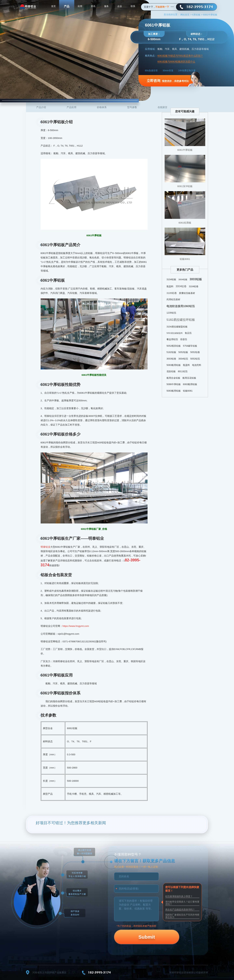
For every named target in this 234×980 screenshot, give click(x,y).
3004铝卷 (181, 286)
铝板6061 (185, 259)
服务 (106, 7)
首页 (53, 7)
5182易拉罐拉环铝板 (181, 320)
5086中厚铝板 (174, 384)
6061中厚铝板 (185, 150)
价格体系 (102, 107)
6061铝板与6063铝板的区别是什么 (176, 62)
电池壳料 (197, 365)
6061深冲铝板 (185, 186)
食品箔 (188, 333)
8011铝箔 (183, 371)
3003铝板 (196, 279)
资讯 (93, 7)
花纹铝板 (171, 371)
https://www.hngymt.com (76, 626)
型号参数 (132, 107)
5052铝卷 (195, 352)
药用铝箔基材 (173, 299)
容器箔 (184, 339)
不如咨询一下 (162, 7)
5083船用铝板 (174, 365)
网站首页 (186, 15)
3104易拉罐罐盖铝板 (177, 327)
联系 (133, 7)
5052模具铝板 (174, 346)
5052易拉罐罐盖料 (175, 333)
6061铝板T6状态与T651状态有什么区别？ (180, 56)
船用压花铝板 (189, 378)
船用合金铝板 (173, 378)
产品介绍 (41, 107)
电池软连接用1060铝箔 (181, 306)
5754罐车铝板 (190, 346)
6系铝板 (197, 15)
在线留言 (162, 107)
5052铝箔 (195, 359)
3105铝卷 (172, 293)
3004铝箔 (183, 359)
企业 (120, 7)
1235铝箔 (171, 313)
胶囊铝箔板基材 (187, 293)
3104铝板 (171, 279)
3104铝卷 (194, 286)
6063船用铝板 (190, 384)
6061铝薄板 (185, 223)
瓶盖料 (170, 286)
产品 (67, 6)
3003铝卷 (171, 359)
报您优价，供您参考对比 (168, 81)
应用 (80, 7)
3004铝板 (183, 279)
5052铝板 (183, 352)
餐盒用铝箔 (172, 339)
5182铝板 (171, 352)
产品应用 (71, 107)
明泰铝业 (45, 547)
